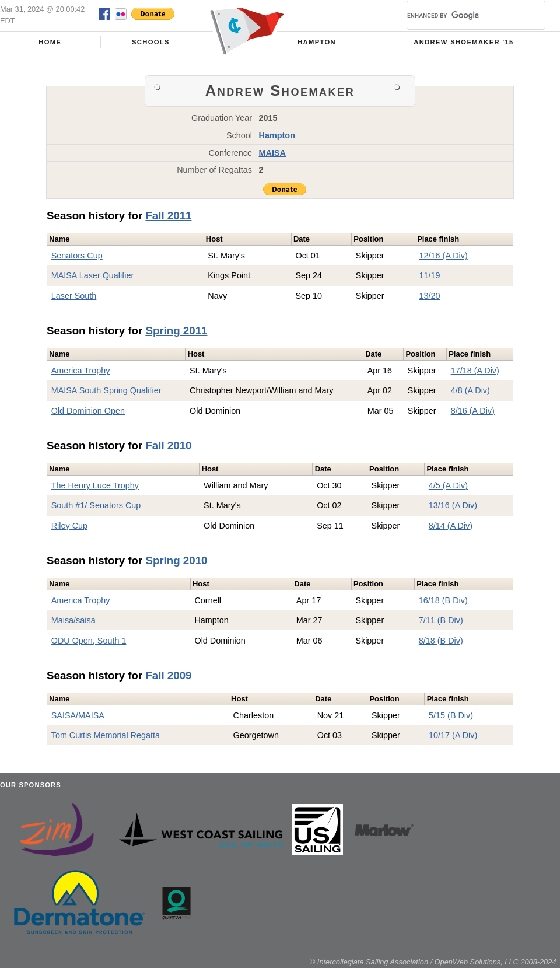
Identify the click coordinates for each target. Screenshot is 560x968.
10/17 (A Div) (453, 735)
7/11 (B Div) (441, 620)
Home (50, 42)
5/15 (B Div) (451, 715)
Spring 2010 (176, 560)
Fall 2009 (168, 675)
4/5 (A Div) (448, 485)
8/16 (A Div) (473, 411)
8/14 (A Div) (451, 526)
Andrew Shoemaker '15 (463, 42)
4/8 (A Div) (470, 390)
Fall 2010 (168, 445)
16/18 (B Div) (443, 600)
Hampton (317, 42)
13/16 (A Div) (453, 505)
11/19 (430, 275)
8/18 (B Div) (441, 641)
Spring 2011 (176, 331)
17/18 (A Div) (475, 371)
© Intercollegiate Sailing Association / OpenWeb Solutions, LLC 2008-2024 (433, 962)
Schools (151, 42)
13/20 (430, 296)
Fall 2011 (168, 216)
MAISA (272, 153)
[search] (462, 15)
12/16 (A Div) (444, 256)
